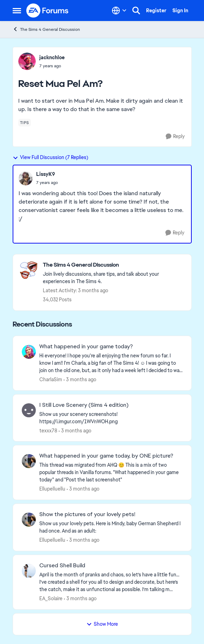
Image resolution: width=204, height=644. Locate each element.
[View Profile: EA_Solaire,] (29, 571)
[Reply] (175, 136)
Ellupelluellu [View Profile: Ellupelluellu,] (52, 489)
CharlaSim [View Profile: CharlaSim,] (51, 379)
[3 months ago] (80, 380)
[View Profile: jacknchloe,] (27, 61)
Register (156, 11)
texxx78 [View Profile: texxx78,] (48, 430)
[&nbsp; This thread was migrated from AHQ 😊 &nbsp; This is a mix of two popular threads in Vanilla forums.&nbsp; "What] (111, 472)
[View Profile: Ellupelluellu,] (29, 461)
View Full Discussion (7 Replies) (50, 157)
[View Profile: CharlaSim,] (29, 352)
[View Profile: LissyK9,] (26, 178)
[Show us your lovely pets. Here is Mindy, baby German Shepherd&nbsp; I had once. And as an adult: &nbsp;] (111, 527)
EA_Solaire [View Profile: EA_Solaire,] (51, 598)
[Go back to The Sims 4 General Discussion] (114, 265)
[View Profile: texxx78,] (29, 410)
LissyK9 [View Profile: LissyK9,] (46, 174)
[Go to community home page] (48, 11)
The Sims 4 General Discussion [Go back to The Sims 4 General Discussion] (46, 29)
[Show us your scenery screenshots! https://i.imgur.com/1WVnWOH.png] (111, 418)
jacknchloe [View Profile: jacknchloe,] (52, 57)
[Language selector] (119, 11)
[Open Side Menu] (17, 11)
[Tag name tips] (25, 123)
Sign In (180, 11)
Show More (102, 624)
